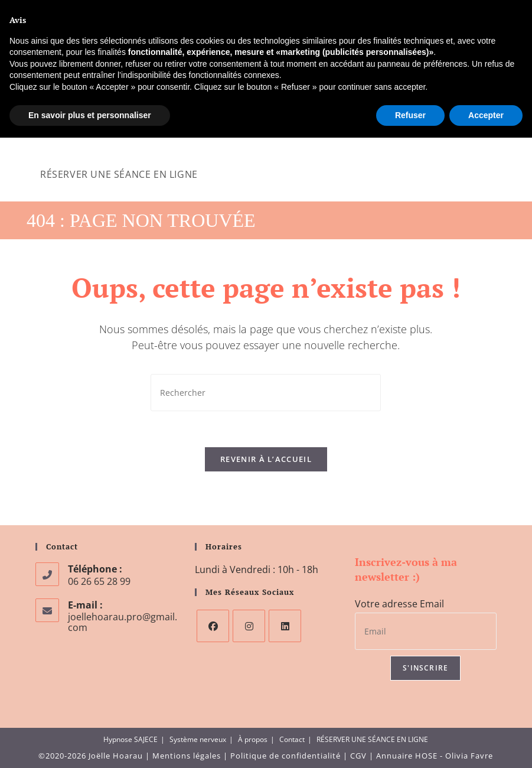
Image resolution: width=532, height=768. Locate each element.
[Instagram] (249, 626)
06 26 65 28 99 (65, 11)
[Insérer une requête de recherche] (266, 393)
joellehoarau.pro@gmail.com (153, 11)
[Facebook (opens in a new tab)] (473, 11)
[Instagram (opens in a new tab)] (488, 11)
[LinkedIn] (285, 626)
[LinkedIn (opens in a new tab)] (500, 11)
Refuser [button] (410, 745)
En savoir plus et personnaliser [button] (90, 745)
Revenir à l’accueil (266, 459)
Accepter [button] (486, 745)
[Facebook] (213, 626)
